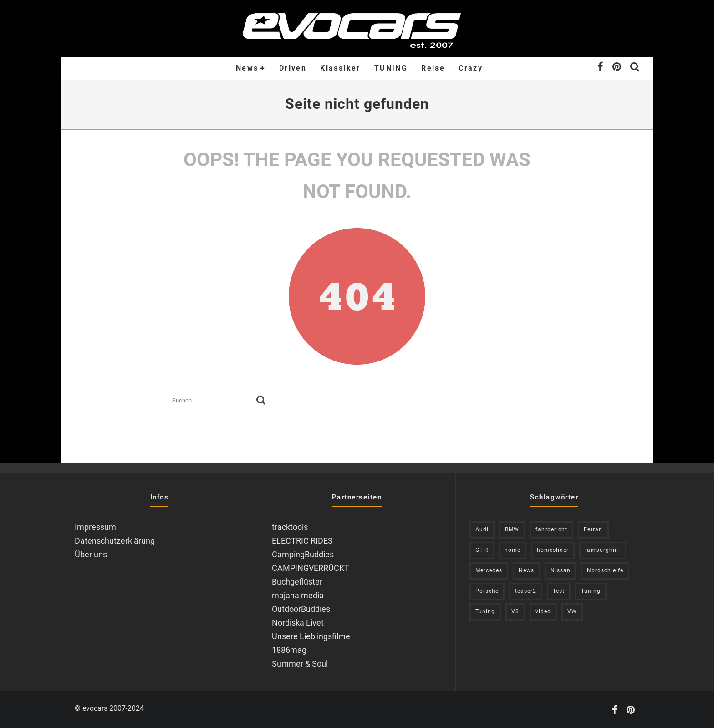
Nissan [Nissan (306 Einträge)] (561, 570)
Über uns (91, 554)
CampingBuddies (303, 554)
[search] (261, 401)
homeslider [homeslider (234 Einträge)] (553, 550)
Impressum (95, 527)
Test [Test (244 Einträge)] (559, 591)
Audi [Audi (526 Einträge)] (482, 529)
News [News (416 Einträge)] (526, 570)
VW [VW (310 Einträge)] (572, 611)
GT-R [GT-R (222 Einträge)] (482, 550)
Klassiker (340, 68)
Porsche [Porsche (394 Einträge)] (487, 591)
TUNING (391, 68)
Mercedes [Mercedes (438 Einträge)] (489, 570)
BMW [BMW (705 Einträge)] (512, 529)
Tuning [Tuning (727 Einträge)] (591, 591)
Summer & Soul (300, 664)
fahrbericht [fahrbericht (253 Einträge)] (551, 529)
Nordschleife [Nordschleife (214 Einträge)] (605, 570)
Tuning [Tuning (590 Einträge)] (485, 611)
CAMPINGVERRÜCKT (311, 568)
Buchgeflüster (297, 582)
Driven (293, 68)
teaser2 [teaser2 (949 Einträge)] (526, 591)
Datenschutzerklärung (115, 541)
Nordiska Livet (298, 623)
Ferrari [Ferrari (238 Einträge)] (593, 529)
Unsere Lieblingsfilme (311, 636)
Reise (433, 68)
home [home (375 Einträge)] (513, 550)
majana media (298, 595)
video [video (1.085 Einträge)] (543, 611)
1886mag (289, 650)
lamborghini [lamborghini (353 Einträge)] (603, 550)
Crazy (471, 68)
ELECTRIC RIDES (302, 541)
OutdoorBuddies (301, 609)
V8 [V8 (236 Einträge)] (515, 611)
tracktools (290, 527)
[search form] (212, 401)
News (247, 68)
